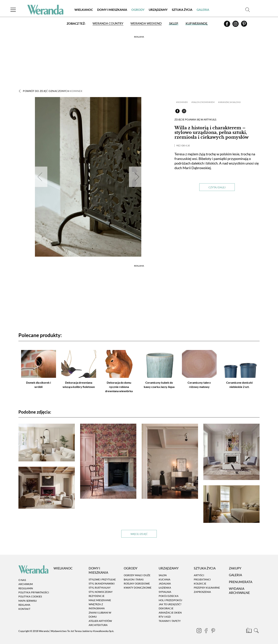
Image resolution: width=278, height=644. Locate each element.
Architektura (98, 625)
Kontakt (24, 609)
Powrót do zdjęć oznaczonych (53, 91)
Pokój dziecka (169, 596)
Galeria (203, 10)
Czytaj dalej (217, 187)
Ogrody (138, 10)
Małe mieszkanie (100, 600)
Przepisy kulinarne (207, 588)
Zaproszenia (202, 592)
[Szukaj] (248, 10)
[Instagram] (236, 25)
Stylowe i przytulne (102, 579)
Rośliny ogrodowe (137, 584)
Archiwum (26, 584)
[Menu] (13, 10)
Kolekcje (200, 584)
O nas (22, 580)
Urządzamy (158, 10)
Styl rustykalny (100, 588)
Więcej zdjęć (139, 534)
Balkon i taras (134, 579)
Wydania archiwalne (239, 591)
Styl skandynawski (102, 584)
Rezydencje (183, 146)
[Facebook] (227, 25)
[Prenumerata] (249, 631)
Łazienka (165, 588)
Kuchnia (165, 579)
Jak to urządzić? (170, 604)
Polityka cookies (30, 597)
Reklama (24, 605)
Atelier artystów (100, 621)
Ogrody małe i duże (137, 575)
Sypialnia (165, 592)
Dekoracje (166, 608)
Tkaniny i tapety (170, 621)
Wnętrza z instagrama (97, 606)
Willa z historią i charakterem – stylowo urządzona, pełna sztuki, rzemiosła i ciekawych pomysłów (212, 132)
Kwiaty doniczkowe (138, 588)
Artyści (199, 575)
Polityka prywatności (34, 592)
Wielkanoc (84, 10)
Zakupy (235, 568)
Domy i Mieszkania (112, 10)
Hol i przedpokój (170, 600)
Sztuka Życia (182, 10)
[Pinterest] (244, 25)
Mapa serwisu (28, 601)
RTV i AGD (165, 617)
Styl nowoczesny (101, 592)
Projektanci (202, 579)
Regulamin (26, 588)
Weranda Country (108, 23)
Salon (163, 575)
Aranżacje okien (170, 613)
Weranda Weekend (146, 23)
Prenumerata (241, 582)
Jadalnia (165, 584)
